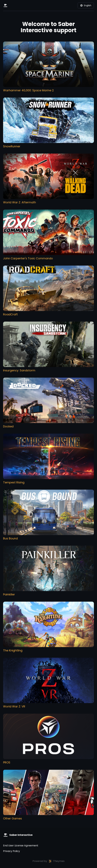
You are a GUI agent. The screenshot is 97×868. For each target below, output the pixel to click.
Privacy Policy (12, 851)
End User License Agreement (21, 846)
